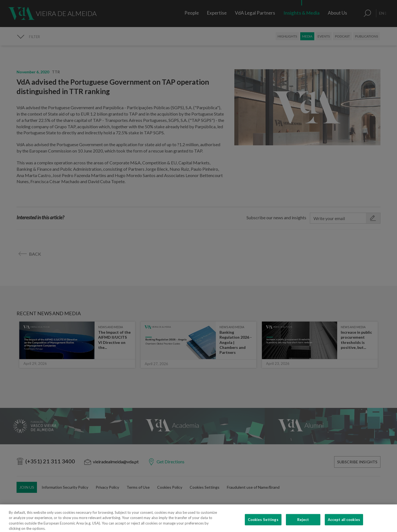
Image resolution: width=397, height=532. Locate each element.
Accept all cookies (344, 525)
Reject (303, 525)
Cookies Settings (263, 525)
